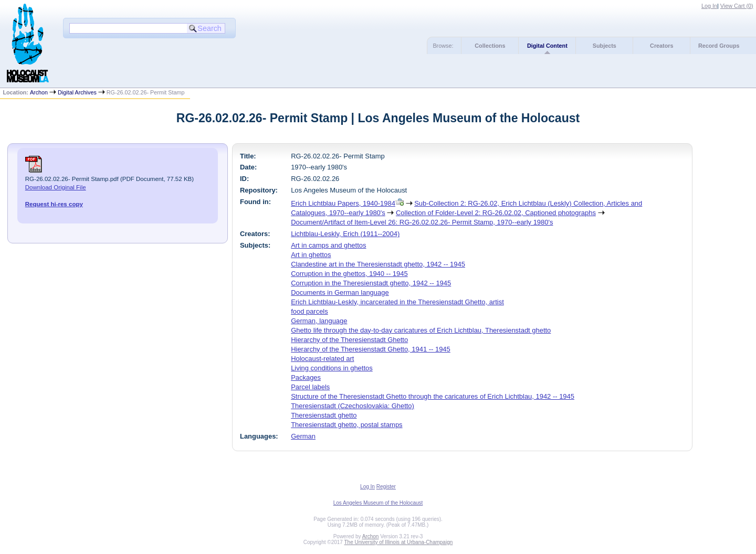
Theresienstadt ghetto (324, 415)
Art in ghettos (311, 255)
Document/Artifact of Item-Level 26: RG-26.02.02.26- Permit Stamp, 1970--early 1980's (422, 222)
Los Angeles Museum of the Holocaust (378, 503)
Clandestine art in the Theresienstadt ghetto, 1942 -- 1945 (378, 264)
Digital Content (547, 46)
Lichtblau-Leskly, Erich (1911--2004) (345, 234)
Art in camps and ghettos (328, 245)
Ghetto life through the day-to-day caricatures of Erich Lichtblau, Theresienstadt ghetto (421, 330)
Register (386, 487)
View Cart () (737, 6)
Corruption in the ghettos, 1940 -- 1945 (349, 274)
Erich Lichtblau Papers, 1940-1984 (343, 203)
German (303, 436)
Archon (39, 92)
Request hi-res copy (54, 204)
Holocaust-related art (322, 359)
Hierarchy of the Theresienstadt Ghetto (349, 340)
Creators (661, 46)
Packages (306, 377)
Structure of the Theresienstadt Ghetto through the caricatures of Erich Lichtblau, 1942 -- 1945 (433, 396)
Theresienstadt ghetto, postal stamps (346, 425)
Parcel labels (310, 387)
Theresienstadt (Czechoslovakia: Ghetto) (353, 406)
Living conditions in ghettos (332, 368)
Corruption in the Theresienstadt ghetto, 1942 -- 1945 (371, 283)
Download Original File (56, 187)
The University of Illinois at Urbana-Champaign (399, 542)
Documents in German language (340, 292)
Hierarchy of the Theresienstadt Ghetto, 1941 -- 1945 (371, 349)
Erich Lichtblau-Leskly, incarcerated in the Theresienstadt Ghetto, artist (397, 302)
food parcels (309, 311)
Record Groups (719, 46)
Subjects (605, 46)
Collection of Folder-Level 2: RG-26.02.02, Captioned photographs (496, 213)
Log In (709, 6)
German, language (319, 321)
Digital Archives (77, 92)
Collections (490, 46)
